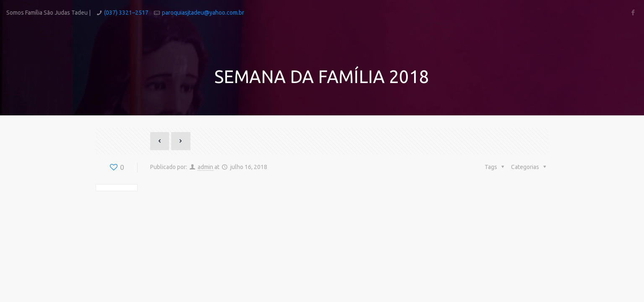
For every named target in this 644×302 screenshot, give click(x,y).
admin (205, 167)
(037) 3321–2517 (126, 13)
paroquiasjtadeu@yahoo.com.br (203, 13)
